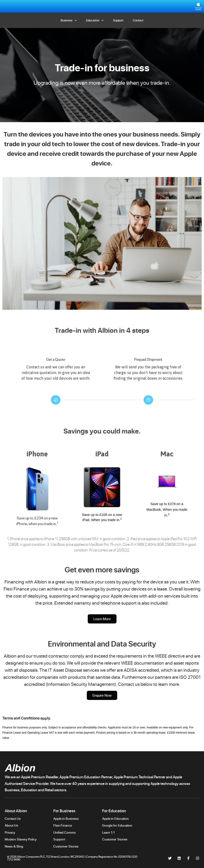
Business (69, 20)
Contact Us (13, 818)
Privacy (10, 832)
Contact (138, 20)
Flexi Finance (63, 825)
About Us (11, 825)
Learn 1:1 (108, 832)
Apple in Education (115, 818)
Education (95, 20)
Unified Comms (65, 832)
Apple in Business (66, 818)
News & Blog (14, 846)
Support (118, 20)
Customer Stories (66, 846)
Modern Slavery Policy (21, 839)
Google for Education (117, 825)
